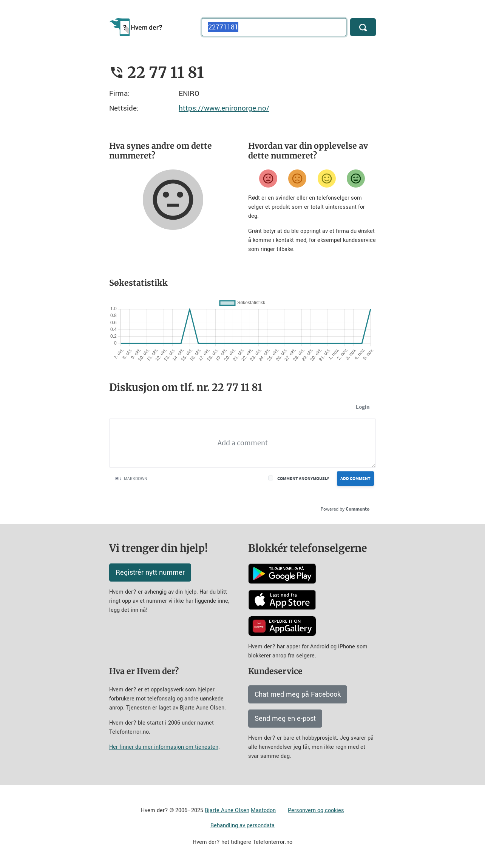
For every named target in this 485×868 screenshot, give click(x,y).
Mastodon (263, 810)
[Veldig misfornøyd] (268, 179)
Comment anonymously (303, 478)
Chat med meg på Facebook (298, 694)
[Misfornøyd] (297, 179)
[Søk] (363, 27)
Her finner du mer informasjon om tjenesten (164, 747)
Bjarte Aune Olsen (227, 810)
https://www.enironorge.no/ (224, 108)
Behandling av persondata (242, 826)
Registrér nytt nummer (150, 573)
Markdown (131, 478)
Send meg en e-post (285, 719)
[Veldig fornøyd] (356, 179)
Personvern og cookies (316, 810)
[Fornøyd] (327, 179)
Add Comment (355, 478)
